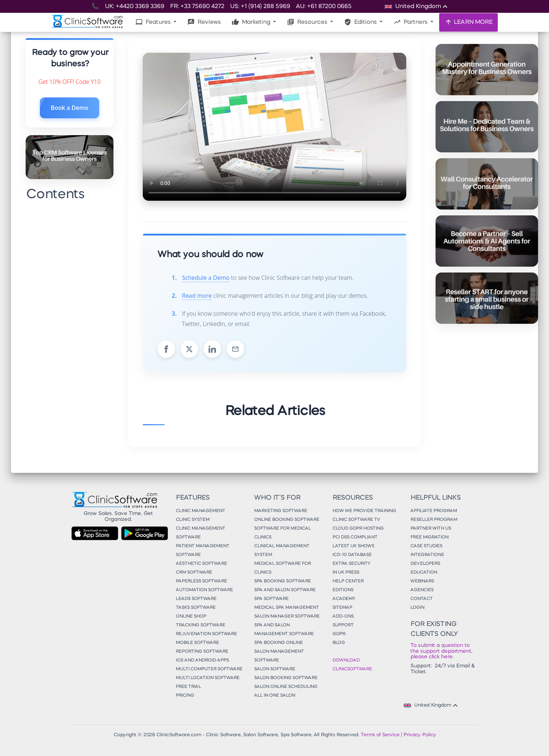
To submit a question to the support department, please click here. (441, 651)
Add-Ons (343, 616)
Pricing (185, 696)
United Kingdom (432, 705)
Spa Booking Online (278, 643)
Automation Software (204, 590)
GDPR (339, 634)
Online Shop (191, 616)
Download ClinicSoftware (352, 665)
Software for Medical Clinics (282, 533)
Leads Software (196, 599)
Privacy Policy (420, 735)
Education (424, 572)
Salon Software (274, 669)
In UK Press (346, 572)
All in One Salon (274, 696)
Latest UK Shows (353, 546)
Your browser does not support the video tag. (274, 127)
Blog (339, 643)
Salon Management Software (279, 656)
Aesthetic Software (201, 564)
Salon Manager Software (287, 616)
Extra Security (351, 564)
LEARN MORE (468, 22)
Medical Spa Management (286, 608)
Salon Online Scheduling (286, 687)
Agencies (422, 590)
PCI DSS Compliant (355, 537)
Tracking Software (200, 625)
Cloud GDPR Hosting (358, 529)
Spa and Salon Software (285, 590)
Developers (425, 564)
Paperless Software (201, 581)
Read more (197, 296)
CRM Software (194, 572)
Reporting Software (202, 652)
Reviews (204, 22)
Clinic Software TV (356, 520)
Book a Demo (70, 108)
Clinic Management (200, 511)
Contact (421, 599)
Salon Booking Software (286, 678)
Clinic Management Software (200, 533)
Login (417, 608)
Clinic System (193, 520)
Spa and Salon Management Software (284, 630)
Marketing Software (281, 511)
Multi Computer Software (209, 669)
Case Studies (426, 546)
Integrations (427, 555)
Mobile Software (197, 643)
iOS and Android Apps (202, 660)
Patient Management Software (202, 551)
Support (343, 625)
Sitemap (342, 608)
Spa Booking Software (282, 581)
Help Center (348, 581)
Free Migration (429, 537)
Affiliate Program (434, 511)
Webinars (422, 581)
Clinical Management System (282, 551)
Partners (411, 22)
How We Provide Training (364, 511)
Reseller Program (434, 520)
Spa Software (271, 599)
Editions (361, 22)
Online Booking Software (287, 520)
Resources (308, 22)
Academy (344, 599)
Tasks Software (196, 608)
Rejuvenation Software (206, 634)
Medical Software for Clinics (282, 568)
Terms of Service (380, 735)
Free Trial (188, 687)
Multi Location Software (208, 678)
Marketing (252, 22)
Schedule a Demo (206, 278)
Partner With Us (431, 529)
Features (154, 22)
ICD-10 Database (352, 555)
